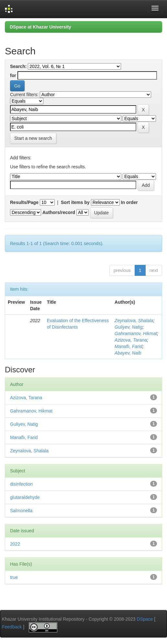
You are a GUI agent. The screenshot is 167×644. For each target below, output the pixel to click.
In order (129, 202)
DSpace (145, 619)
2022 (15, 544)
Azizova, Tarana (131, 340)
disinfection (21, 484)
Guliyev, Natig (128, 327)
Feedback (12, 627)
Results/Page (24, 202)
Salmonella (21, 511)
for (13, 75)
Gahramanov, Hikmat (136, 333)
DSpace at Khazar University (40, 27)
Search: (18, 66)
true (14, 577)
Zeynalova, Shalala (134, 321)
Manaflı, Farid (128, 346)
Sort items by (75, 202)
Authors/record (59, 212)
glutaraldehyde (25, 497)
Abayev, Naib (128, 353)
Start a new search (33, 138)
